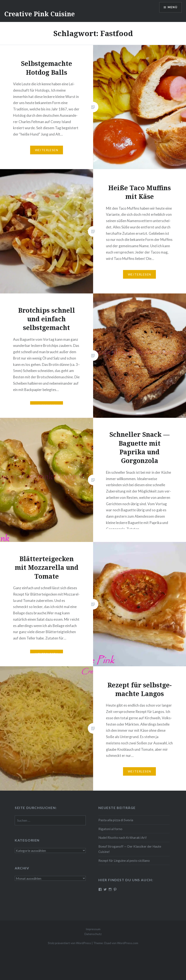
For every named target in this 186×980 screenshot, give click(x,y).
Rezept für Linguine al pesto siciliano (124, 861)
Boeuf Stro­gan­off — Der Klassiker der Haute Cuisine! (130, 849)
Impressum (93, 929)
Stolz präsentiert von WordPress (69, 943)
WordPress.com (128, 943)
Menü (172, 7)
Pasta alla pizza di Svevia (116, 820)
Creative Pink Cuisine (39, 14)
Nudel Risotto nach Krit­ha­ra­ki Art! (123, 837)
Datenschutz (93, 934)
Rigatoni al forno (110, 829)
